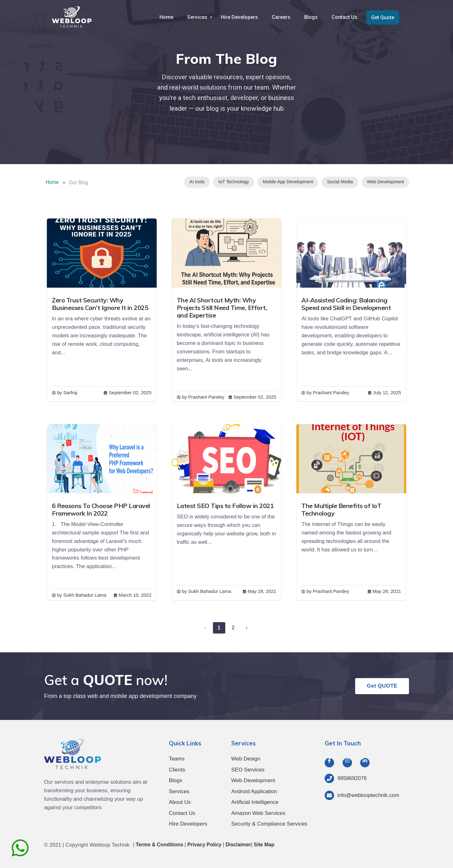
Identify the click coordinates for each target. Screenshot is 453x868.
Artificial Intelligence (255, 802)
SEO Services (248, 770)
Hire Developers (242, 17)
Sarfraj (70, 393)
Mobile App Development (288, 182)
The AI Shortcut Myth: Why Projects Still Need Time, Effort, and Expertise (222, 308)
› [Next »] (246, 628)
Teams (177, 759)
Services (200, 17)
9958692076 (352, 778)
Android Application (254, 791)
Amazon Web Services (258, 813)
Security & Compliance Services (269, 824)
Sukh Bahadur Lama (85, 595)
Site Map (264, 845)
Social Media (340, 182)
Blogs (313, 17)
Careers (283, 17)
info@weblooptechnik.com (368, 795)
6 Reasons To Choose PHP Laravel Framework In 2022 (101, 509)
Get (382, 686)
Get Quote (383, 17)
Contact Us (345, 17)
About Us (180, 802)
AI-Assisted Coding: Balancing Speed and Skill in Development (346, 304)
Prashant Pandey (207, 397)
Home (170, 17)
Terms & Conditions (160, 845)
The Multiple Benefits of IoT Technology (342, 509)
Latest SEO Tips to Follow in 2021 (226, 506)
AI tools (197, 182)
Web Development (385, 182)
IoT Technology (234, 182)
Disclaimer (238, 845)
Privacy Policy (204, 845)
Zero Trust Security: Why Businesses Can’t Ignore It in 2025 (100, 304)
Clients (177, 770)
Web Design (246, 759)
